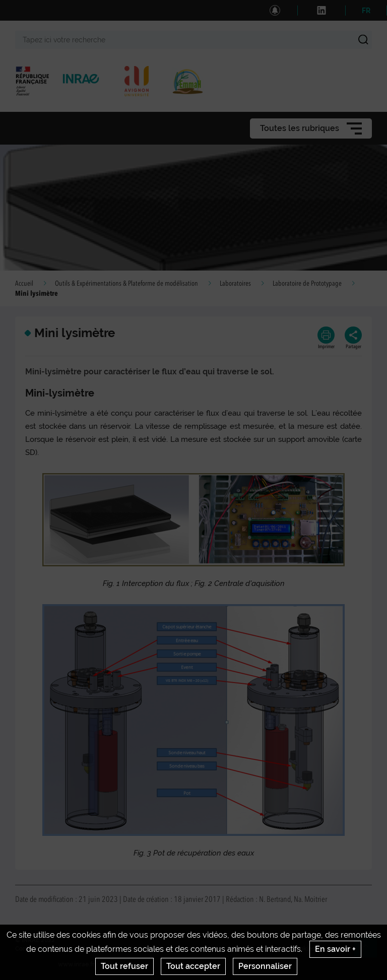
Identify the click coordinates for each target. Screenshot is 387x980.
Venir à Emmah (228, 949)
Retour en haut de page (370, 950)
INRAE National (98, 949)
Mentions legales (152, 949)
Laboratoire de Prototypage (307, 284)
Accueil (24, 284)
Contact (27, 949)
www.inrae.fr (76, 964)
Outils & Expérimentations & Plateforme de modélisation (126, 284)
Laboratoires (235, 284)
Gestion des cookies (286, 949)
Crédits (57, 949)
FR (366, 11)
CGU (191, 949)
